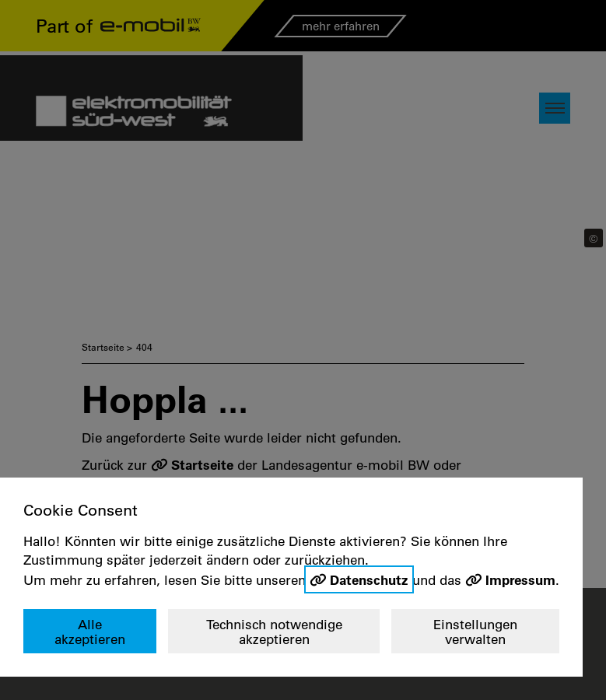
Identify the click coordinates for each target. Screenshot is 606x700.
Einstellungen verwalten (475, 632)
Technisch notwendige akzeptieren (274, 632)
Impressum (520, 579)
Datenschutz (369, 579)
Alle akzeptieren (90, 632)
